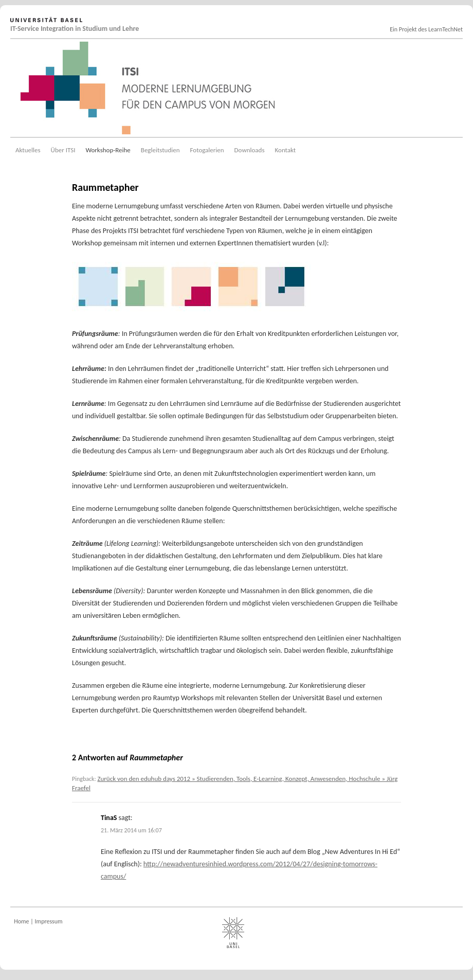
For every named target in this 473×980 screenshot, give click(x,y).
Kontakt (286, 150)
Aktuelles (28, 150)
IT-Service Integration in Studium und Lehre (75, 29)
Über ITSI (63, 150)
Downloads (250, 150)
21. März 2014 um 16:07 (131, 830)
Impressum (49, 921)
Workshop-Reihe (108, 150)
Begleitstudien (160, 150)
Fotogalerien (207, 150)
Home (21, 921)
